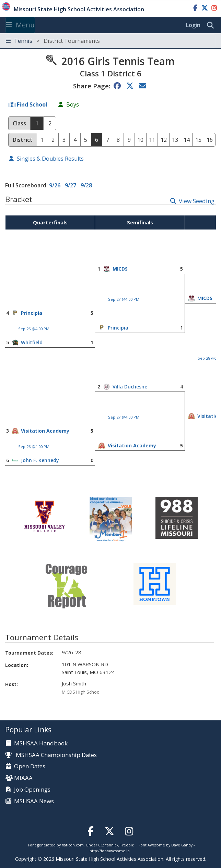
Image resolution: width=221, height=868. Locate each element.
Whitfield (32, 342)
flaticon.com (73, 845)
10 (140, 140)
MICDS (120, 269)
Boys (73, 104)
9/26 (55, 185)
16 (210, 140)
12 (164, 140)
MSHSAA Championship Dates (51, 755)
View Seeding (197, 201)
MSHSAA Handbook (41, 743)
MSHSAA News (34, 801)
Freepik (127, 845)
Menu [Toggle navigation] (20, 25)
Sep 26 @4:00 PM (34, 329)
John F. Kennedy (40, 460)
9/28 (86, 185)
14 (187, 140)
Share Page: (92, 86)
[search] (212, 25)
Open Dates (30, 766)
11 (152, 140)
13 (175, 140)
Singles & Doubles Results (50, 159)
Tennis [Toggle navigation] (53, 41)
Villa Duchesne (130, 387)
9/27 (71, 185)
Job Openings (32, 790)
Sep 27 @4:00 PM (124, 299)
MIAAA (23, 778)
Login (193, 25)
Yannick (112, 845)
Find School (32, 104)
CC (101, 845)
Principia (32, 313)
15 (198, 140)
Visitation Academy (45, 431)
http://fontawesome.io (110, 851)
